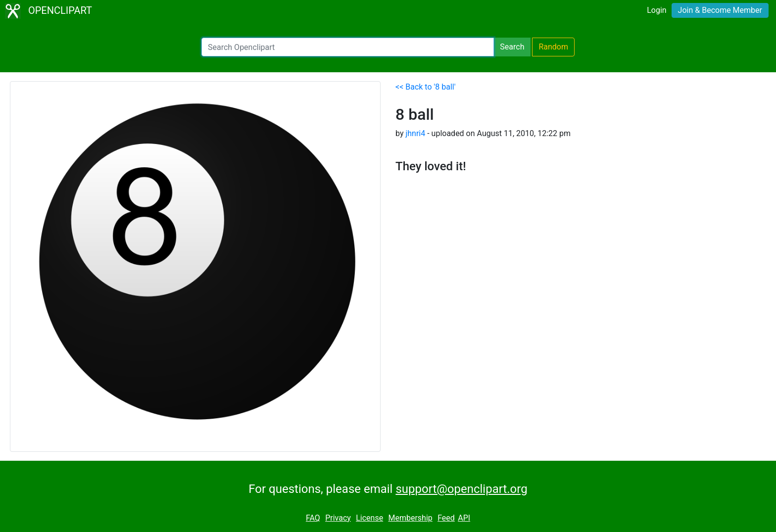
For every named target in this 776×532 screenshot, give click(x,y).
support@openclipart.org (461, 489)
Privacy (338, 518)
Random (553, 47)
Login (656, 10)
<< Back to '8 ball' (426, 87)
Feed (446, 518)
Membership (410, 518)
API (464, 518)
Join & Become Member (720, 10)
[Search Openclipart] (348, 47)
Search (512, 47)
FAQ (313, 518)
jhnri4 (415, 133)
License (369, 518)
